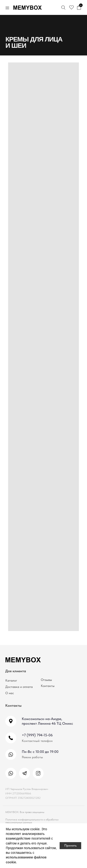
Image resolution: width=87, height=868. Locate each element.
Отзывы (46, 680)
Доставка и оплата (19, 687)
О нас (10, 693)
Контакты (48, 686)
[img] (11, 773)
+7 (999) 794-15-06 (37, 735)
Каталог (11, 681)
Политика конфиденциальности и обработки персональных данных (32, 821)
